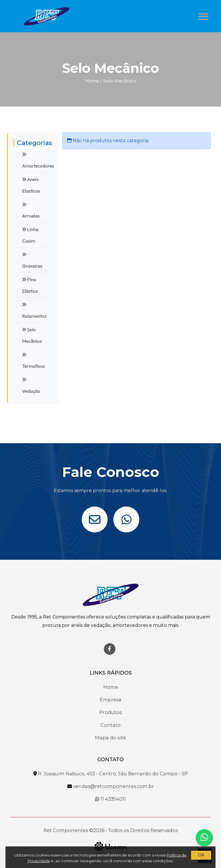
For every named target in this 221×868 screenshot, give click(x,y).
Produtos (110, 712)
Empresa (111, 700)
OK (201, 855)
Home (92, 81)
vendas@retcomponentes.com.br (111, 786)
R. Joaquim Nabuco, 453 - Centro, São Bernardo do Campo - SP (111, 774)
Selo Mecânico (120, 81)
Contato (110, 725)
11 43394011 (110, 799)
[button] (202, 15)
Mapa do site (110, 738)
